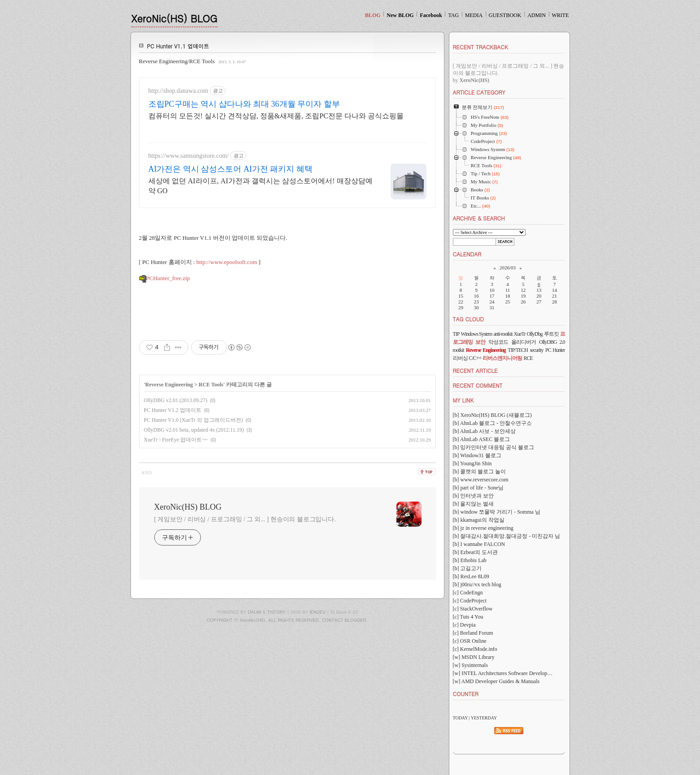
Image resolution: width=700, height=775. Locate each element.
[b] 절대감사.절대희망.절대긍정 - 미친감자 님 (507, 536)
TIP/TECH (518, 350)
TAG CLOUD (469, 319)
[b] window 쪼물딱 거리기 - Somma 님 (497, 512)
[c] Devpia (464, 625)
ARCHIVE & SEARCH (479, 218)
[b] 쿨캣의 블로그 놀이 (480, 472)
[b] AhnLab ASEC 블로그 (482, 439)
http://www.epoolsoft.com (227, 262)
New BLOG (400, 15)
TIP (456, 334)
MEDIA (474, 15)
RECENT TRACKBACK (480, 47)
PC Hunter (555, 350)
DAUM (254, 612)
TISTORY (276, 612)
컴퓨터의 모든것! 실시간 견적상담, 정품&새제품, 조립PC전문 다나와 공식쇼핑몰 (276, 116)
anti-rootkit (503, 334)
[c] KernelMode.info (475, 649)
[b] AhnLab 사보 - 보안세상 (485, 431)
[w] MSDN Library (474, 657)
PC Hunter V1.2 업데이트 (173, 410)
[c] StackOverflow (473, 609)
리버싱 (460, 358)
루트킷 (551, 334)
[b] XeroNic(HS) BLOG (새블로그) (492, 415)
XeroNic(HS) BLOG (174, 18)
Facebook (431, 15)
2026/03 (508, 268)
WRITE (561, 15)
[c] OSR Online (470, 641)
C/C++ (475, 358)
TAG (453, 15)
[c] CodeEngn (468, 593)
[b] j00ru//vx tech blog (477, 584)
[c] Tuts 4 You (468, 617)
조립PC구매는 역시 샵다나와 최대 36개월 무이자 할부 (244, 104)
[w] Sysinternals (470, 665)
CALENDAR (467, 254)
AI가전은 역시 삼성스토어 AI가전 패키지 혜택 (231, 169)
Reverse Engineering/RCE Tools (177, 61)
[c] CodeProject (470, 601)
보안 (480, 342)
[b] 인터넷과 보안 (474, 496)
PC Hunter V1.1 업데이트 (178, 46)
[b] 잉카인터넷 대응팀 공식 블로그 (494, 447)
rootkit (459, 350)
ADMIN (537, 15)
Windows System (477, 334)
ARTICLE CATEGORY (479, 92)
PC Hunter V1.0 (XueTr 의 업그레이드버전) (193, 420)
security (537, 350)
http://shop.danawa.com (178, 91)
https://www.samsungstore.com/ (189, 156)
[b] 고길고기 (467, 568)
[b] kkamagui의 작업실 (479, 520)
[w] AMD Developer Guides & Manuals (496, 681)
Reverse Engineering (169, 385)
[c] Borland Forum (473, 633)
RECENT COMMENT (478, 385)
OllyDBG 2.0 (552, 342)
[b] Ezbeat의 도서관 (476, 552)
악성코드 (498, 342)
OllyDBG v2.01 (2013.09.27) (176, 400)
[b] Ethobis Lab (470, 560)
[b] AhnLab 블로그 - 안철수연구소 (493, 423)
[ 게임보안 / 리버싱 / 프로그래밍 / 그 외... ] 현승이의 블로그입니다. (245, 519)
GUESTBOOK (505, 15)
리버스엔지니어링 (502, 358)
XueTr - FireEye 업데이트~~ (176, 440)
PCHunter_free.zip (165, 278)
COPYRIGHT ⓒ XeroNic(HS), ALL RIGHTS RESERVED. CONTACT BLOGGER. (287, 620)
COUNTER (466, 694)
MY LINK (463, 400)
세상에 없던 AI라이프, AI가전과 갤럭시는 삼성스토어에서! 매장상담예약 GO (261, 186)
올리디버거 (524, 342)
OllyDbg (534, 334)
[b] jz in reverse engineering (483, 528)
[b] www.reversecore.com (481, 480)
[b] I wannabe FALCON (479, 544)
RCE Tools (211, 385)
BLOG (373, 15)
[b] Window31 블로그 (477, 455)
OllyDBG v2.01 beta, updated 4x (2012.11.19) (194, 430)
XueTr (520, 334)
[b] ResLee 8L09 (471, 576)
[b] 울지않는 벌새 (474, 504)
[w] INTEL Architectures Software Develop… (503, 673)
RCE (528, 358)
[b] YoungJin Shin (472, 463)
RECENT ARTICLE (475, 370)
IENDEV (317, 612)
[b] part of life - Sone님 (478, 488)
